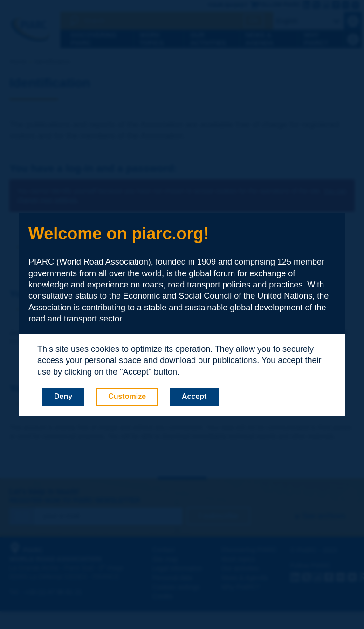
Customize (127, 396)
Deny (63, 396)
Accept (194, 396)
